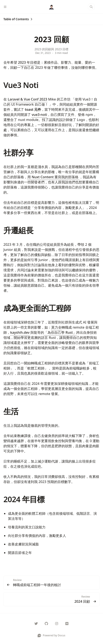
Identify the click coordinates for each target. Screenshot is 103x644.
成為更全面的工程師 (37, 308)
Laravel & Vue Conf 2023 (27, 99)
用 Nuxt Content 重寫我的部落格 (53, 177)
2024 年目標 (24, 499)
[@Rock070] (67, 624)
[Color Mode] (100, 7)
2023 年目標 (27, 62)
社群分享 (18, 153)
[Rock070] (46, 624)
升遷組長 (18, 230)
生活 (11, 411)
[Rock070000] (36, 624)
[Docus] (52, 7)
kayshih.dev (20, 332)
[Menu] (7, 7)
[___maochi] (57, 624)
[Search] (91, 7)
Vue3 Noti (21, 85)
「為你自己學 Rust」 (60, 332)
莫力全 (56, 327)
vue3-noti (39, 115)
